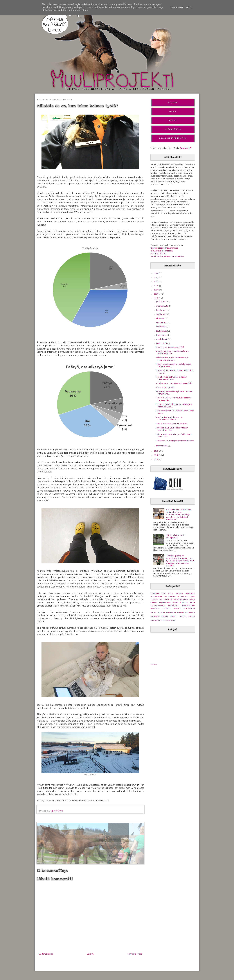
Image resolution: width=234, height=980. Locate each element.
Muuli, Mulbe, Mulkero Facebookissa (167, 256)
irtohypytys (190, 596)
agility (171, 593)
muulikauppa (156, 612)
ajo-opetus (190, 593)
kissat (175, 602)
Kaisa (173, 120)
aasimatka (155, 593)
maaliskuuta (162, 339)
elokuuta (160, 318)
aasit (163, 593)
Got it (190, 7)
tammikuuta (162, 446)
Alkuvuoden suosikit (165, 387)
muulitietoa (190, 612)
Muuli (173, 111)
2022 (156, 281)
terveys (154, 620)
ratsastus (173, 616)
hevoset (172, 596)
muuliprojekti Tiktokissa (162, 251)
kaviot (192, 599)
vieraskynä (171, 620)
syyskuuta (161, 314)
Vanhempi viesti (135, 954)
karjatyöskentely (181, 599)
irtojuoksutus (156, 599)
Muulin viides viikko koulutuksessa (172, 424)
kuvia (193, 602)
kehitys (154, 602)
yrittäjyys (57, 811)
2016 (156, 455)
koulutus (184, 602)
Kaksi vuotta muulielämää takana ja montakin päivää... (172, 359)
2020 (156, 290)
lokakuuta (161, 310)
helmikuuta (162, 343)
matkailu (167, 609)
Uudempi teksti (46, 954)
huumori (180, 596)
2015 (156, 459)
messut (177, 609)
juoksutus (168, 599)
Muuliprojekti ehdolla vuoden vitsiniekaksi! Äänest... (169, 418)
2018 (156, 298)
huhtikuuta (161, 335)
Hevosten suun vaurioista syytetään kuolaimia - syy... (172, 429)
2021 (156, 286)
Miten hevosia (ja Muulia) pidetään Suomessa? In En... (171, 378)
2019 (156, 294)
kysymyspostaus (158, 605)
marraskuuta (162, 306)
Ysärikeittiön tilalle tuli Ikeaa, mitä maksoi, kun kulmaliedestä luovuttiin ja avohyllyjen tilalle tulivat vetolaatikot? (178, 514)
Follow (154, 665)
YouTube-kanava (158, 253)
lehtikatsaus (173, 605)
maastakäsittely (188, 605)
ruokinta (183, 616)
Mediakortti (173, 129)
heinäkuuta (162, 322)
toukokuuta (162, 331)
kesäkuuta (161, 327)
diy (165, 596)
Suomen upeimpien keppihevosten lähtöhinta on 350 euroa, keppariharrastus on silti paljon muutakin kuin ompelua (180, 561)
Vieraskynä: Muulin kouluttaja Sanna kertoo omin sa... (172, 352)
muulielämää (189, 609)
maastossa (155, 609)
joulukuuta (161, 302)
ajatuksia (179, 593)
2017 (156, 451)
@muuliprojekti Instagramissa (164, 248)
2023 (156, 277)
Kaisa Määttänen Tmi (173, 138)
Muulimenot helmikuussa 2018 (170, 347)
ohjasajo (164, 616)
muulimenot (179, 612)
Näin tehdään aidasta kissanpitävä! (175, 536)
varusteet (161, 620)
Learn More (177, 7)
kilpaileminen (165, 602)
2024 (156, 273)
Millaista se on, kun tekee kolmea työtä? (174, 383)
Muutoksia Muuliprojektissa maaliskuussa (175, 441)
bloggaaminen (156, 596)
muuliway (155, 616)
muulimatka (168, 612)
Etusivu (90, 954)
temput (192, 616)
